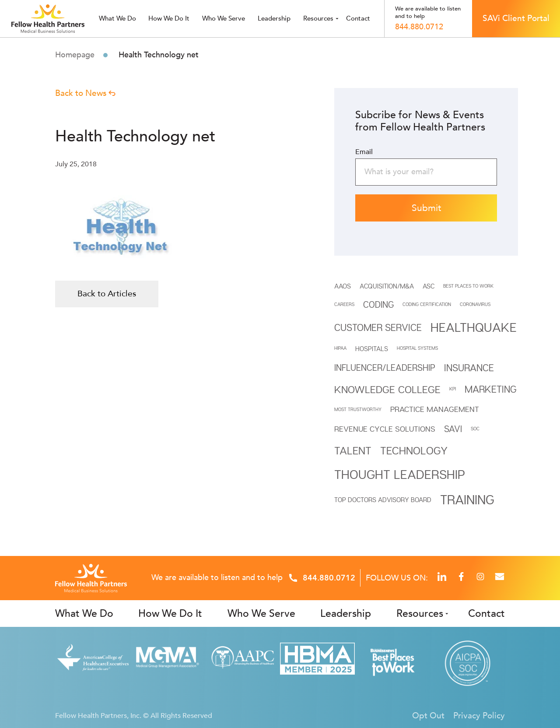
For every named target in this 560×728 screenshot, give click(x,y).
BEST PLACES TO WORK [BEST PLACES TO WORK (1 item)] (468, 286)
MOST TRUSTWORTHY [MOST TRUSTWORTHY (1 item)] (358, 409)
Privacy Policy (479, 716)
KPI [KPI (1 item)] (453, 389)
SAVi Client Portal (516, 18)
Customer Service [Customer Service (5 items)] (378, 327)
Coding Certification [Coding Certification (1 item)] (427, 304)
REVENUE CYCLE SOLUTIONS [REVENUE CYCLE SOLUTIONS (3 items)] (385, 429)
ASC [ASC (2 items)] (429, 286)
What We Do (84, 614)
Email (364, 152)
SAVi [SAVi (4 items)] (453, 429)
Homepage (75, 55)
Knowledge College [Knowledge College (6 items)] (387, 389)
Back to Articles (107, 294)
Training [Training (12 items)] (467, 499)
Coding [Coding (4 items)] (378, 304)
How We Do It (169, 18)
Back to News (85, 93)
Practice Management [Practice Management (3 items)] (435, 409)
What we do (117, 18)
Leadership (274, 18)
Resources (318, 18)
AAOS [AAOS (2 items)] (343, 286)
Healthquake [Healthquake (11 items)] (474, 327)
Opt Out (428, 716)
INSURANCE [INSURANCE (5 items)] (469, 368)
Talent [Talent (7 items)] (353, 450)
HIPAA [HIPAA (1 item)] (340, 348)
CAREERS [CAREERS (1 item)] (344, 304)
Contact (358, 18)
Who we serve (224, 18)
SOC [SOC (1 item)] (475, 429)
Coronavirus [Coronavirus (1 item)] (475, 304)
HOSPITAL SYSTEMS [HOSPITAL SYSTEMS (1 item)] (417, 348)
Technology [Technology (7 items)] (414, 450)
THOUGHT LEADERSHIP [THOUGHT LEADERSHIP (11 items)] (400, 474)
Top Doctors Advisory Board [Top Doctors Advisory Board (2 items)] (383, 499)
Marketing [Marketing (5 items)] (490, 389)
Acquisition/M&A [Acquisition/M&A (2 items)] (387, 286)
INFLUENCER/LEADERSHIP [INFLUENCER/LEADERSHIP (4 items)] (385, 368)
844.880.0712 (419, 27)
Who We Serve (261, 614)
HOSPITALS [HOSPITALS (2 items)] (372, 348)
